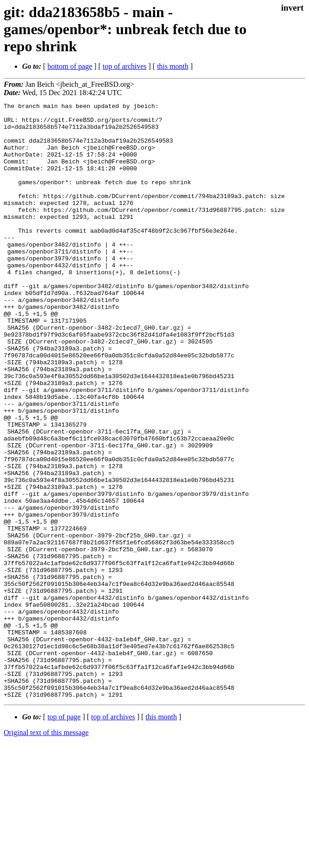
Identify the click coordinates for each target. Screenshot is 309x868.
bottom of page (70, 66)
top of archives (124, 66)
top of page (64, 836)
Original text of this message (46, 852)
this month (173, 66)
